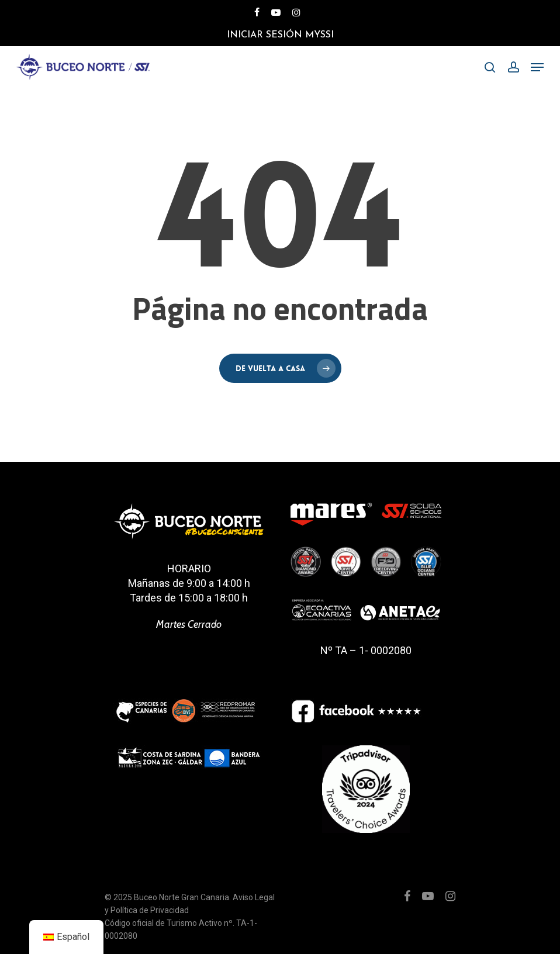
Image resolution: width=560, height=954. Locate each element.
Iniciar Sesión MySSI (280, 35)
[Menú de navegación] (537, 67)
